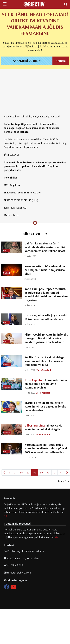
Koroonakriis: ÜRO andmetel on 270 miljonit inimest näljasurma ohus (45, 270)
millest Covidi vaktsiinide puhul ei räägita (44, 427)
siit (5, 516)
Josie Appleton (43, 393)
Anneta (61, 61)
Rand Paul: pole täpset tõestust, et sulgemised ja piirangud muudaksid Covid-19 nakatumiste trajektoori (46, 294)
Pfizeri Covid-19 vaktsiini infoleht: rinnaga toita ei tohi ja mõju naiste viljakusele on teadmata (47, 338)
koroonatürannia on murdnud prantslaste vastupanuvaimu (46, 384)
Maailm (6, 250)
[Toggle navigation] (66, 4)
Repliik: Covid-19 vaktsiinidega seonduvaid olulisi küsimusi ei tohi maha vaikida (45, 361)
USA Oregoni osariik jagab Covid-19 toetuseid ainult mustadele (46, 317)
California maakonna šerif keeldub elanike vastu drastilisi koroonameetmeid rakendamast (45, 247)
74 (61, 472)
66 (21, 472)
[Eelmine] (4, 472)
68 (35, 472)
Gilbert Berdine (44, 434)
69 (41, 472)
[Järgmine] (67, 472)
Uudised (6, 273)
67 (28, 472)
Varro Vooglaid (44, 370)
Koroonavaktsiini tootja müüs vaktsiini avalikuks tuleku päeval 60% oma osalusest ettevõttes (46, 448)
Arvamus (7, 364)
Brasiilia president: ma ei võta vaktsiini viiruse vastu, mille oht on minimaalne (45, 406)
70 (48, 472)
